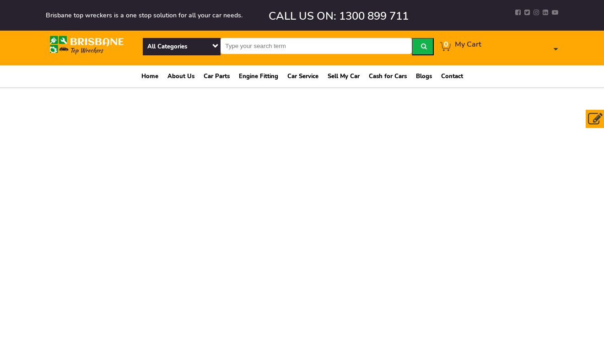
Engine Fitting (259, 76)
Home (150, 76)
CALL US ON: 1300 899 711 (339, 16)
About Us (181, 76)
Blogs (424, 76)
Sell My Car (344, 76)
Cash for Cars (388, 76)
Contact (452, 76)
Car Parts (217, 76)
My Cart (468, 44)
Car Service (303, 76)
